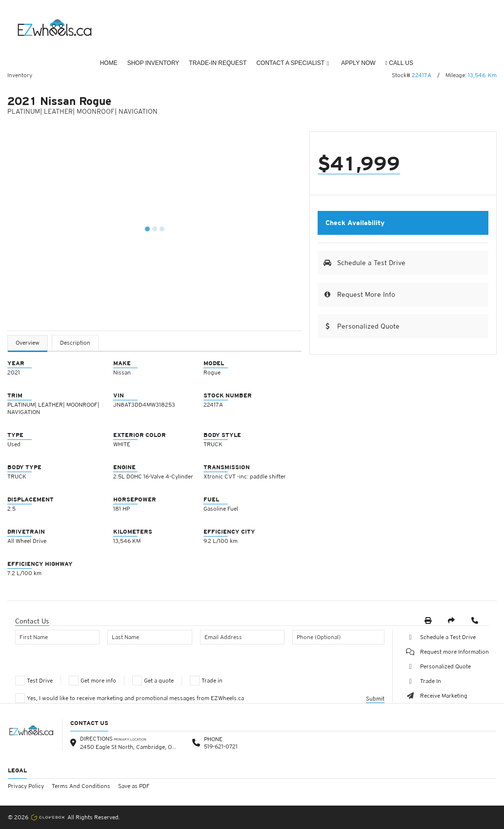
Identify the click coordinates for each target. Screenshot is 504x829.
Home (109, 63)
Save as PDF (134, 786)
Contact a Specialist (292, 63)
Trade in (212, 681)
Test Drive (40, 681)
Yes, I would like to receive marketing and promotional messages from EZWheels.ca (135, 698)
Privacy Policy (26, 786)
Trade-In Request (218, 63)
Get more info (98, 681)
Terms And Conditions (81, 786)
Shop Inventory (153, 63)
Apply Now (358, 63)
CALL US (399, 63)
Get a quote (159, 681)
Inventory (20, 75)
